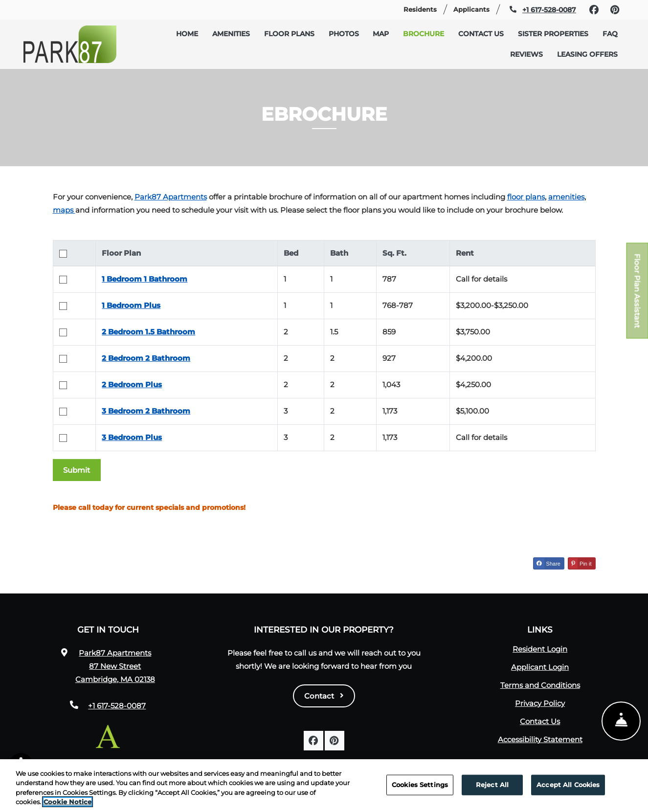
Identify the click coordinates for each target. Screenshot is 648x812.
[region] (324, 786)
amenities (566, 197)
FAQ (610, 34)
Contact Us (481, 34)
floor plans (526, 197)
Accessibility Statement (540, 739)
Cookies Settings (420, 785)
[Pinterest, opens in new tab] (615, 10)
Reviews (526, 54)
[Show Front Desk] (621, 722)
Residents (424, 8)
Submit (77, 470)
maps (64, 210)
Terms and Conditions (540, 685)
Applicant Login (540, 667)
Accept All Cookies (568, 785)
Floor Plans (289, 34)
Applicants (476, 8)
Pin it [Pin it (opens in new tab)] (580, 563)
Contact (324, 696)
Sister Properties (553, 34)
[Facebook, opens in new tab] (594, 10)
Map (381, 34)
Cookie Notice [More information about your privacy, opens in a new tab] (67, 802)
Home (187, 34)
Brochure (424, 34)
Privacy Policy (540, 703)
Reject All (492, 785)
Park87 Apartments (171, 197)
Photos (344, 34)
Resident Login (540, 649)
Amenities (231, 34)
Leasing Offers (587, 54)
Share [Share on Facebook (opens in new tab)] (547, 563)
